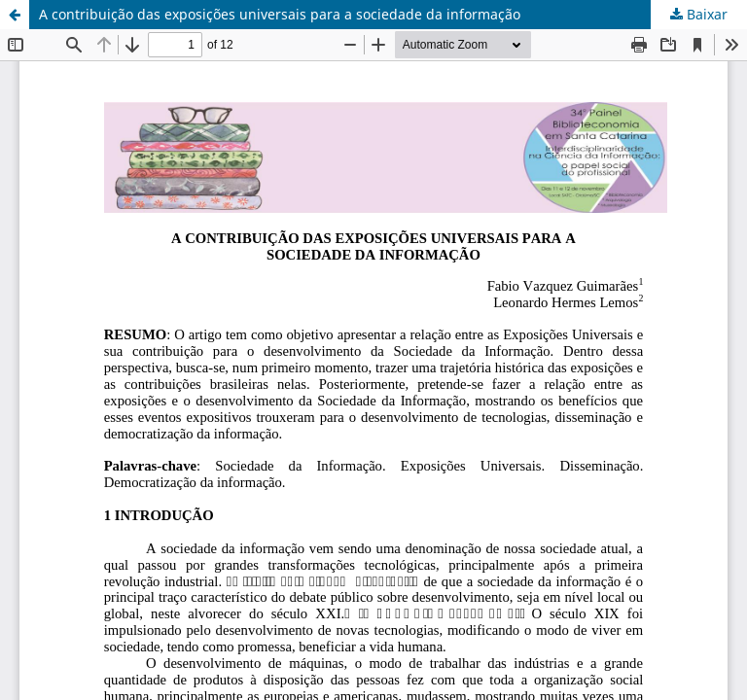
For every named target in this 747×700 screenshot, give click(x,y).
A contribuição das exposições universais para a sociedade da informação (280, 14)
